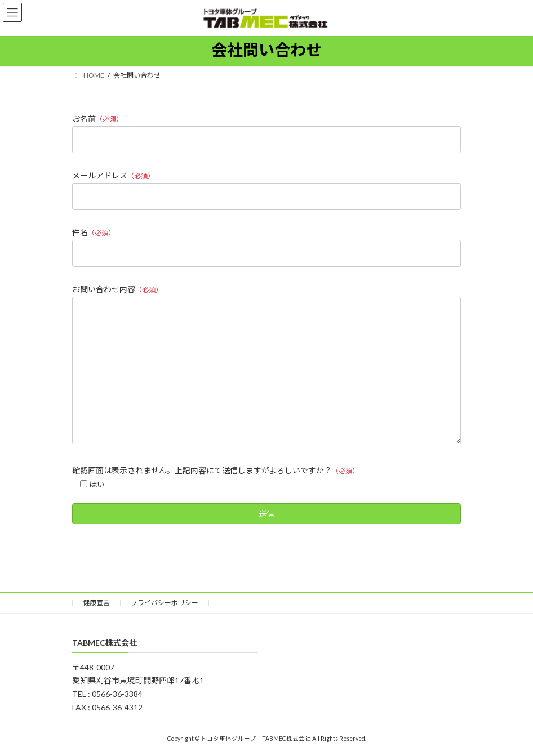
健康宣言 (96, 603)
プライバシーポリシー (165, 603)
